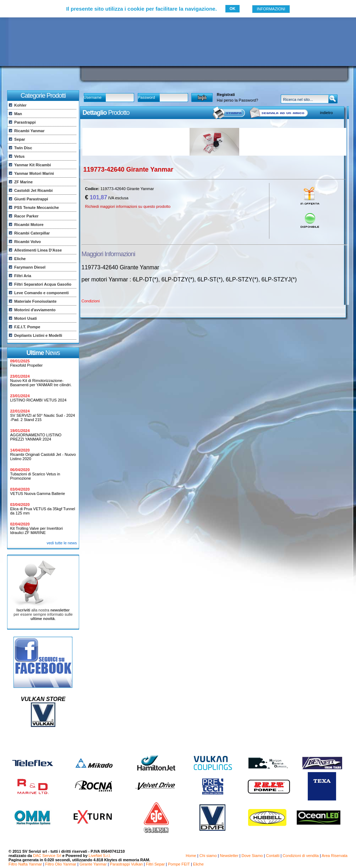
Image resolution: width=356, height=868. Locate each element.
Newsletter (229, 856)
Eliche (198, 864)
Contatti (273, 856)
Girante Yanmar (93, 864)
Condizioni (91, 301)
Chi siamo (208, 856)
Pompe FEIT (179, 864)
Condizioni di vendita (301, 856)
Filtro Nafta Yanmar (25, 864)
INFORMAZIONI (271, 9)
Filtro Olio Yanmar (61, 864)
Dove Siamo (252, 856)
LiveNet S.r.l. (100, 856)
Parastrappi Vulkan (127, 864)
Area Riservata (335, 856)
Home (191, 856)
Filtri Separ (155, 864)
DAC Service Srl (47, 856)
